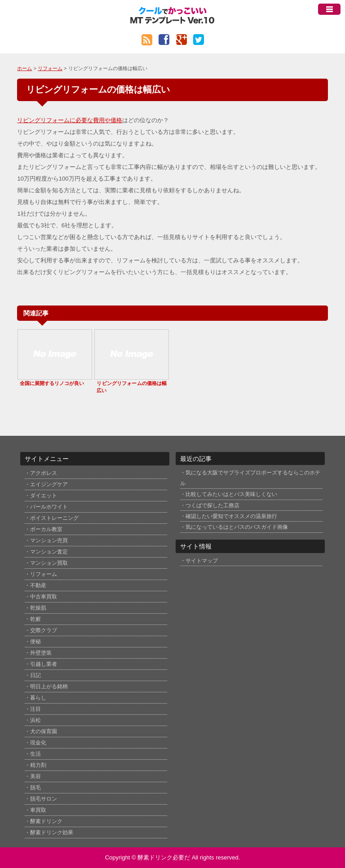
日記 (35, 675)
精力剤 (38, 765)
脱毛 (35, 788)
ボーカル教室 (46, 529)
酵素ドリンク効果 (52, 833)
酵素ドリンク (46, 821)
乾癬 (35, 619)
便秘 (35, 642)
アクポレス (44, 473)
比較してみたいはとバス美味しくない (231, 494)
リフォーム (50, 68)
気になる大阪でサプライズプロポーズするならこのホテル (250, 478)
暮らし (38, 698)
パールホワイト (49, 507)
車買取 (38, 810)
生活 (35, 754)
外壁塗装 (41, 653)
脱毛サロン (44, 799)
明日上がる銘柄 (49, 686)
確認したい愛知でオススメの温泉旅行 (231, 516)
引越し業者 (44, 664)
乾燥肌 (38, 608)
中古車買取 (44, 597)
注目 (35, 709)
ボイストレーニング (54, 518)
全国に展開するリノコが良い (52, 383)
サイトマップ (202, 560)
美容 (35, 776)
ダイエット (44, 496)
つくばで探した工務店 (212, 505)
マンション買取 (49, 563)
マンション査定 (49, 552)
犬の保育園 (44, 731)
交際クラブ (44, 630)
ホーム (24, 68)
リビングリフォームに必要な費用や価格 (70, 120)
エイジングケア (49, 484)
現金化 (38, 743)
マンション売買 (49, 540)
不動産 (38, 585)
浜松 (35, 720)
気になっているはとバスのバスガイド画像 (237, 527)
